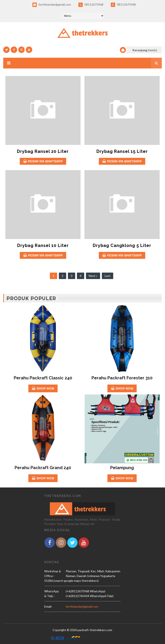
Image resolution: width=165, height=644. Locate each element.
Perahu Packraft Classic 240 (43, 378)
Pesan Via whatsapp (43, 161)
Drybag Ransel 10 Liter (43, 245)
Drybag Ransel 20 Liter (43, 151)
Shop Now (43, 388)
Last (108, 276)
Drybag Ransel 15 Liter (122, 151)
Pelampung (122, 468)
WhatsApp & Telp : (52, 594)
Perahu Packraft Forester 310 (122, 378)
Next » (93, 276)
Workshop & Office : (53, 573)
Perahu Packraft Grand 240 (43, 468)
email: (48, 606)
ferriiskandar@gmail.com (52, 5)
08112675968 (91, 5)
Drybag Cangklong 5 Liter (122, 245)
